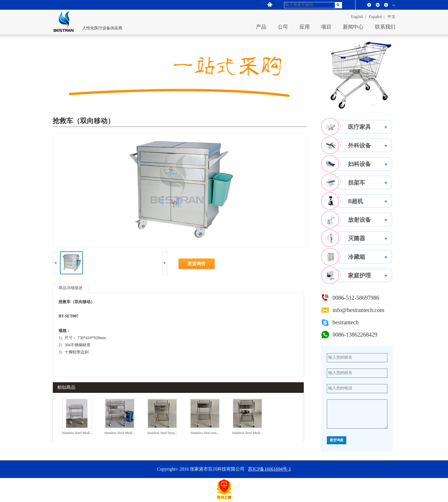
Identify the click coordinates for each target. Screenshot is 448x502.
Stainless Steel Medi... (77, 433)
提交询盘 (337, 440)
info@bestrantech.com (358, 310)
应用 (305, 27)
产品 (261, 27)
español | (377, 17)
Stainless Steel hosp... (162, 433)
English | (359, 17)
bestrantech (346, 322)
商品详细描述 (71, 288)
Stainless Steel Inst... (205, 433)
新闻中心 (353, 27)
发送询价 (197, 264)
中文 (391, 17)
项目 (326, 27)
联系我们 (385, 27)
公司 (283, 27)
